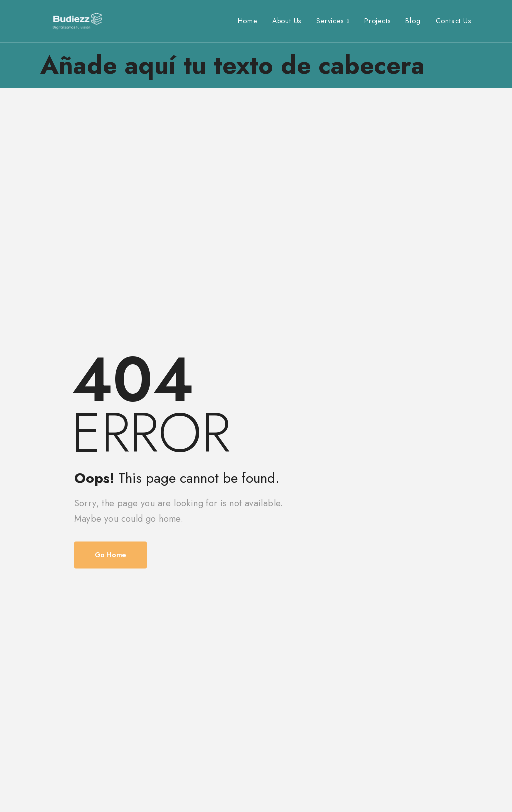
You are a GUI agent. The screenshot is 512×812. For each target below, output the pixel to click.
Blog (413, 21)
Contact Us (454, 21)
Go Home (111, 555)
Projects (377, 21)
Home (248, 21)
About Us (287, 21)
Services (330, 21)
